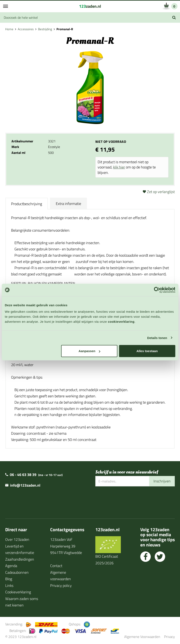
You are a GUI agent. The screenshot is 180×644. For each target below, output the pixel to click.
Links (9, 586)
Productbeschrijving (27, 204)
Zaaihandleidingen (20, 559)
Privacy (169, 637)
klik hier (119, 167)
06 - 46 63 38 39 (23, 475)
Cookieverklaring (18, 592)
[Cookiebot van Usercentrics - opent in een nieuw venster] (157, 290)
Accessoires (26, 29)
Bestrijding (45, 29)
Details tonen (157, 338)
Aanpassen (89, 351)
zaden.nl (90, 6)
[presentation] (127, 500)
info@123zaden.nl (25, 485)
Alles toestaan (147, 351)
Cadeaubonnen (17, 572)
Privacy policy (61, 586)
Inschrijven (162, 481)
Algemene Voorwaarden (142, 637)
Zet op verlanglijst (161, 192)
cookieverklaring (121, 322)
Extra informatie (68, 204)
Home (9, 29)
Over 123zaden (17, 539)
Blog (9, 579)
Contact (56, 566)
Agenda (11, 566)
